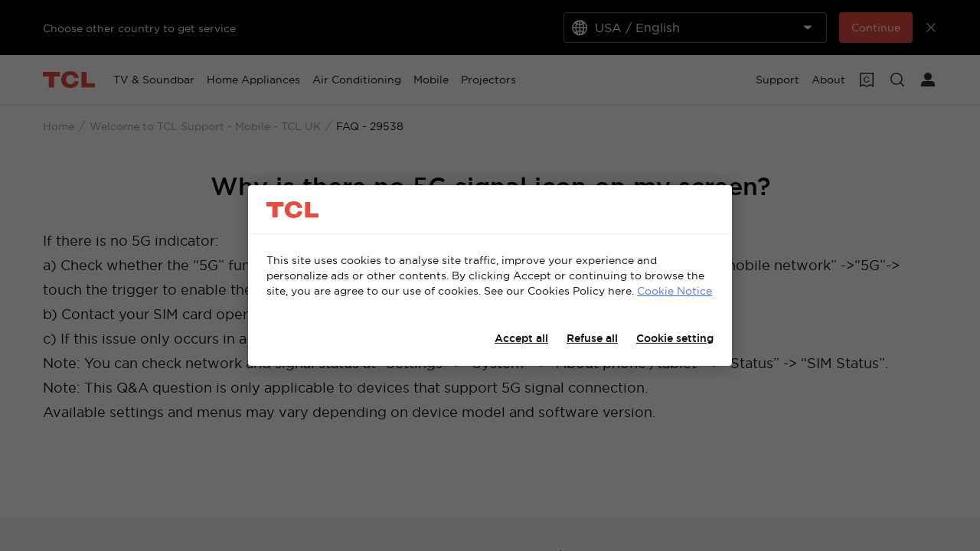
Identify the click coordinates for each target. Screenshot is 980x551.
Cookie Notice (675, 291)
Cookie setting (675, 338)
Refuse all (592, 338)
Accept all (521, 338)
